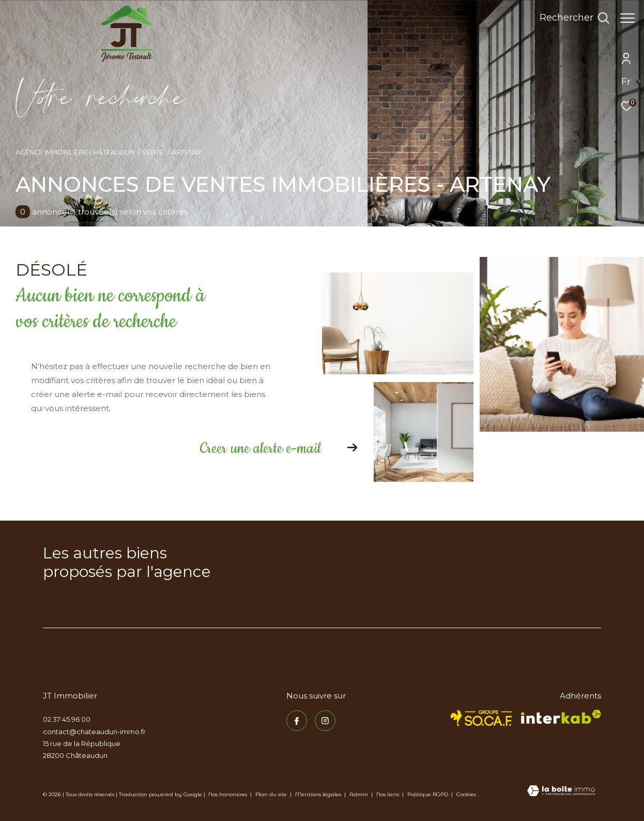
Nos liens (388, 794)
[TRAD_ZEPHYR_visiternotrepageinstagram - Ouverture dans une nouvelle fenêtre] (325, 721)
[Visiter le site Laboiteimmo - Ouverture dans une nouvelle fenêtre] (561, 792)
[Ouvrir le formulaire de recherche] (569, 18)
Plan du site (272, 794)
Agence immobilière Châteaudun (75, 152)
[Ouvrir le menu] (627, 18)
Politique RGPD (428, 794)
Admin (359, 794)
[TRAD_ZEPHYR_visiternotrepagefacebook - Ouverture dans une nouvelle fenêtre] (297, 721)
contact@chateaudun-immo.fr (94, 732)
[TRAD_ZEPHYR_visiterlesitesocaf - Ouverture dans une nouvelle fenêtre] (481, 718)
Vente (153, 152)
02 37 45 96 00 (67, 719)
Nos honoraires (228, 794)
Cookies (466, 795)
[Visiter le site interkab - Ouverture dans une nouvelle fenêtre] (561, 717)
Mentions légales (319, 794)
